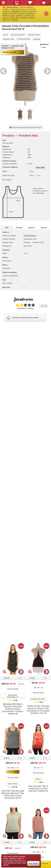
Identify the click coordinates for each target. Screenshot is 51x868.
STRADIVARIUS (30, 236)
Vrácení (44, 228)
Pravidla (19, 228)
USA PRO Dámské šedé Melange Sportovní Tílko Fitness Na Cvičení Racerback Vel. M (13, 794)
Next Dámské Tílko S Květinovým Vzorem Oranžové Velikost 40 (38, 789)
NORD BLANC (38, 699)
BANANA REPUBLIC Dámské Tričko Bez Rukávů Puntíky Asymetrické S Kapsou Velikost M (13, 709)
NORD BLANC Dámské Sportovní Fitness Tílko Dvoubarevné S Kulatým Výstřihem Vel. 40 (38, 710)
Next (47, 71)
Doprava (32, 228)
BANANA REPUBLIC (13, 696)
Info (7, 228)
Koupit (7, 678)
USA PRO (13, 784)
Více (44, 306)
